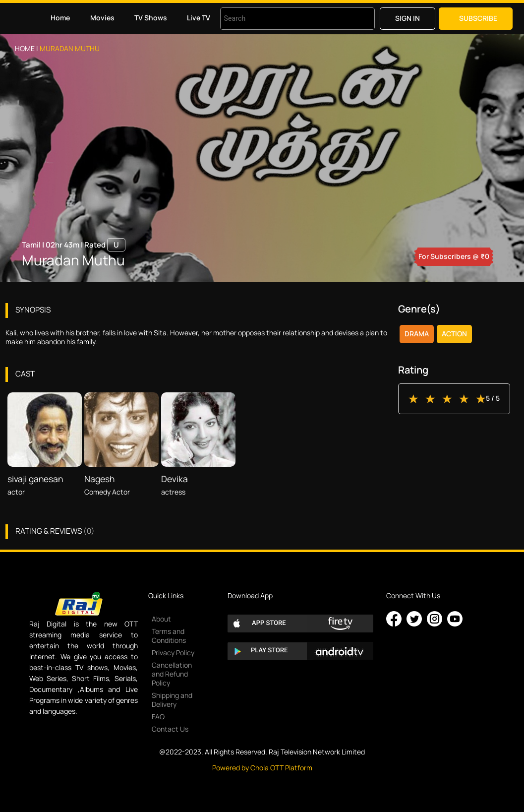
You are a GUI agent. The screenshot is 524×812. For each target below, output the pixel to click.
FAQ (158, 717)
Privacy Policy (173, 653)
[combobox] (285, 19)
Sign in (408, 18)
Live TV (199, 18)
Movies (102, 18)
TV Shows (151, 18)
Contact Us (170, 729)
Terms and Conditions (169, 636)
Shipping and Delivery (172, 700)
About (161, 619)
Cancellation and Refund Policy (172, 674)
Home (60, 18)
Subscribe (478, 18)
